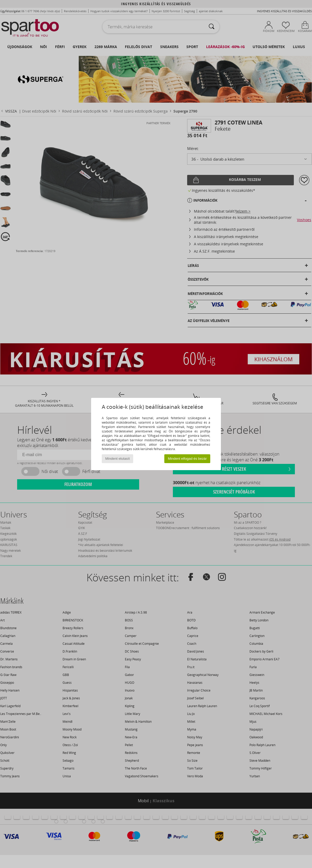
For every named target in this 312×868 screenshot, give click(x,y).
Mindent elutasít (118, 459)
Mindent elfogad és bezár (187, 459)
